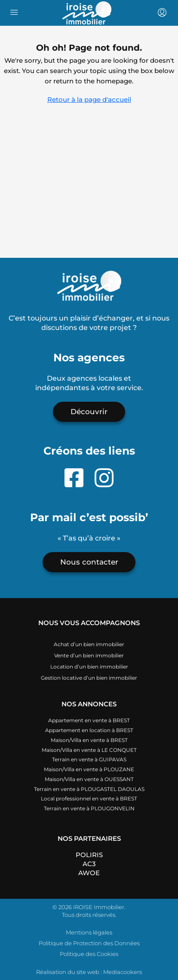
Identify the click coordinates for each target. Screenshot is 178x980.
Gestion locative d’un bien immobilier (89, 678)
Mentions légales (89, 932)
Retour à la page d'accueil (89, 99)
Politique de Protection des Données (89, 943)
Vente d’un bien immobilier (89, 655)
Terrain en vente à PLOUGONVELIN (89, 808)
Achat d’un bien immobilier (89, 644)
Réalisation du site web (68, 972)
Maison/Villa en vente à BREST (89, 740)
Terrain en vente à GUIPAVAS (89, 759)
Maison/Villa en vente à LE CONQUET (89, 750)
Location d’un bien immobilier (89, 667)
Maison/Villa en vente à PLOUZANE (89, 769)
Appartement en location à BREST (89, 730)
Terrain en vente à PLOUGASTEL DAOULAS (89, 789)
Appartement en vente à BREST (89, 720)
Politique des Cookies (89, 954)
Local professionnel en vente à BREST (89, 798)
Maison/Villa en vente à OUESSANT (89, 779)
